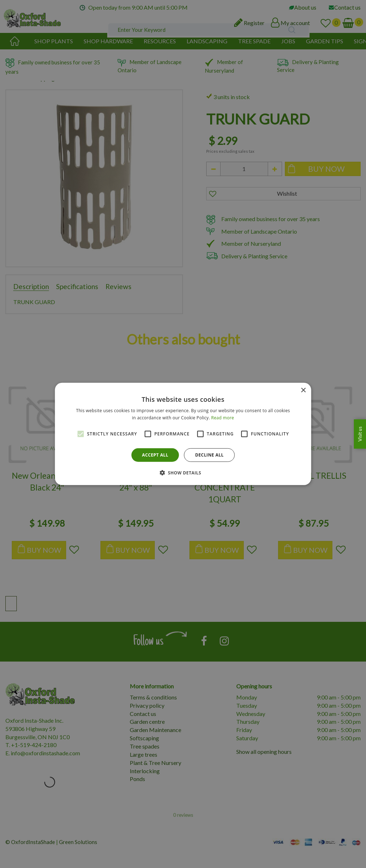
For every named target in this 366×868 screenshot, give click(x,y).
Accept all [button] (155, 455)
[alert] (183, 434)
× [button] (303, 391)
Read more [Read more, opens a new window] (223, 418)
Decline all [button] (209, 455)
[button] (183, 473)
